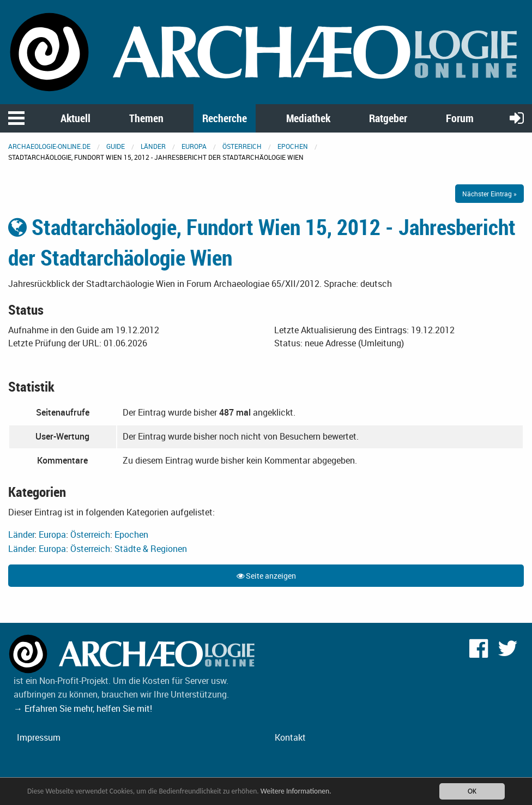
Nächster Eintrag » (489, 194)
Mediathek (308, 118)
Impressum (39, 737)
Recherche (225, 118)
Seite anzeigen (266, 576)
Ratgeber (388, 118)
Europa (194, 146)
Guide (116, 146)
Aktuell (75, 118)
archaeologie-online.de (49, 146)
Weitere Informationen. (296, 794)
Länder (153, 146)
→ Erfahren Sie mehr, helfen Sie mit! (83, 708)
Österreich (242, 146)
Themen (146, 118)
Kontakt (290, 737)
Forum (460, 118)
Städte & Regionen (151, 549)
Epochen (293, 146)
